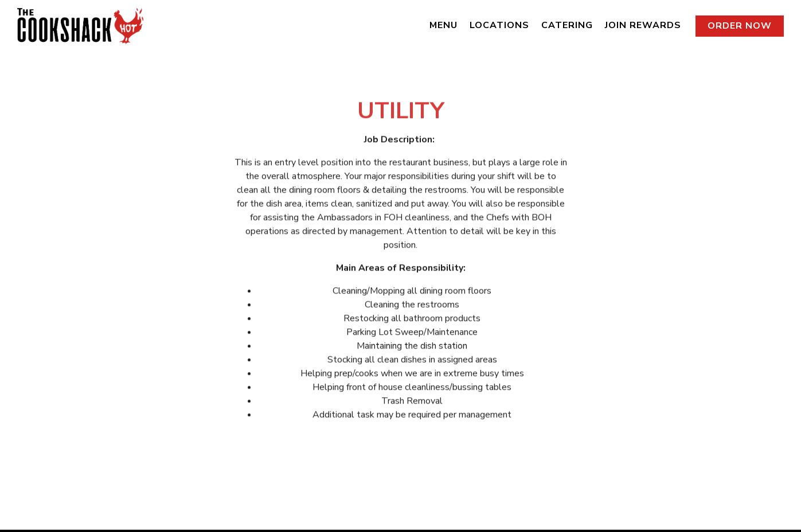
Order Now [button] (740, 26)
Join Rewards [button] (643, 25)
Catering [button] (567, 25)
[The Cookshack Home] (80, 25)
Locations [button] (499, 25)
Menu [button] (444, 25)
